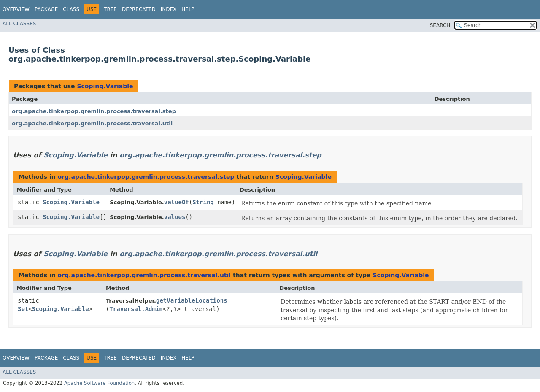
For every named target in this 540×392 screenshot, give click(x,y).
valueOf (177, 202)
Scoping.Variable (105, 86)
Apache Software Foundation (99, 383)
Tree (110, 9)
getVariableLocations (192, 300)
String (203, 202)
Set (23, 309)
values (175, 217)
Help (188, 9)
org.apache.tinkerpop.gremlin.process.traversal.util (92, 123)
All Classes (19, 24)
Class (71, 9)
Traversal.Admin (136, 309)
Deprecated (139, 9)
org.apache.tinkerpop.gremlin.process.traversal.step (94, 111)
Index (169, 9)
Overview (16, 9)
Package (46, 9)
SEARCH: (441, 25)
